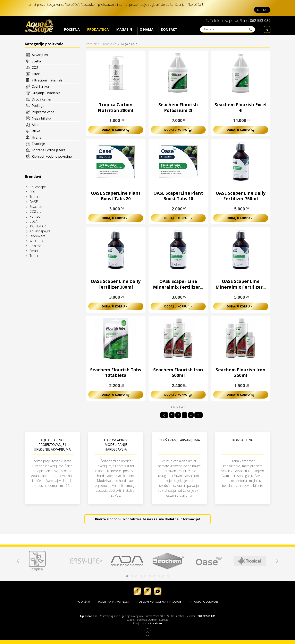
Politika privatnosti (114, 602)
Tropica (35, 256)
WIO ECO (36, 241)
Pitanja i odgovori (204, 602)
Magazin (124, 29)
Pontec (35, 216)
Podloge (38, 106)
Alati (35, 125)
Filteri (36, 74)
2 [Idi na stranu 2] (178, 415)
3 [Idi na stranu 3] (184, 415)
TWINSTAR (38, 226)
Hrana (37, 137)
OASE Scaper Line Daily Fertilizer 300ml (116, 284)
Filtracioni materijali (47, 80)
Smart (34, 251)
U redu (262, 10)
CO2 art (35, 211)
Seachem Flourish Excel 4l (241, 107)
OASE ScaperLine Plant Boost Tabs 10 (178, 196)
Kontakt (169, 29)
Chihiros (35, 246)
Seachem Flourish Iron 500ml (178, 373)
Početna (72, 29)
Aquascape (38, 187)
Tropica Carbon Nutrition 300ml (116, 107)
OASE (34, 202)
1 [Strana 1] (172, 415)
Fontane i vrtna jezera (49, 150)
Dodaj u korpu (116, 130)
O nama (147, 29)
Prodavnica (98, 29)
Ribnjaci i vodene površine (52, 156)
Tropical (35, 197)
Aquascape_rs (40, 231)
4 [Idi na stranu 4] (191, 415)
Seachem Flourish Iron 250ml (241, 373)
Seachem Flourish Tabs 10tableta (116, 373)
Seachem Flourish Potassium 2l (178, 107)
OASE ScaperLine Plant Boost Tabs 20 (116, 196)
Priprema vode (43, 112)
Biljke (36, 131)
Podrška (83, 602)
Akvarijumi (40, 55)
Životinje (38, 144)
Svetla (36, 61)
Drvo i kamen (42, 99)
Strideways (37, 236)
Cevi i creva (40, 87)
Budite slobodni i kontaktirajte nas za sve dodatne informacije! (147, 519)
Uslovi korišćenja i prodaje (160, 602)
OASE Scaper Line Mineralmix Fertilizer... (178, 284)
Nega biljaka (41, 118)
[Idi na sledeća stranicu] (199, 415)
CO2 (35, 68)
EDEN (34, 221)
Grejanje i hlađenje (46, 93)
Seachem (36, 207)
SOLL (33, 192)
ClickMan (156, 623)
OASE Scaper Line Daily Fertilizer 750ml (241, 196)
